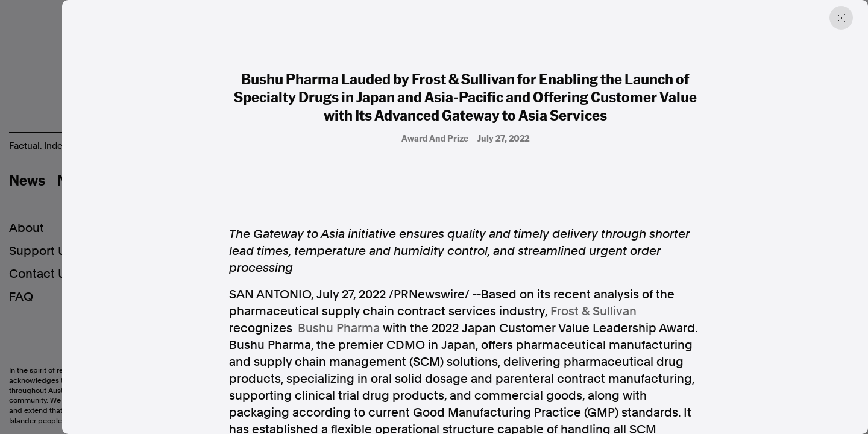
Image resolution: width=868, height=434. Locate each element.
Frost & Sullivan (593, 311)
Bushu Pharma (339, 328)
